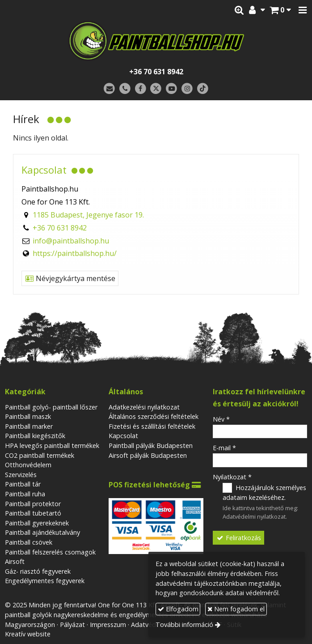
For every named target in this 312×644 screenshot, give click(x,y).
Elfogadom (178, 609)
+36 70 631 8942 (156, 72)
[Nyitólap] (156, 41)
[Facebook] (141, 89)
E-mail (224, 448)
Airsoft (15, 561)
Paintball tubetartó (33, 513)
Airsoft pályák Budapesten (148, 455)
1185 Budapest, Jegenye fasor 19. (88, 215)
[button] (303, 10)
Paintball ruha (25, 494)
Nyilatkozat (232, 477)
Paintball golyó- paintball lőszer (51, 407)
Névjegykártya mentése (70, 278)
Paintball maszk (28, 416)
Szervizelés (21, 475)
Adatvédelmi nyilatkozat (254, 516)
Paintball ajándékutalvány (42, 532)
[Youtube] (171, 89)
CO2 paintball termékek (40, 455)
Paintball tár (23, 484)
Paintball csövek (29, 542)
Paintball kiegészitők (35, 436)
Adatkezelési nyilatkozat (144, 407)
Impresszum (108, 625)
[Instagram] (187, 89)
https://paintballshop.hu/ (75, 253)
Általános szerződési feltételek (154, 416)
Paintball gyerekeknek (37, 523)
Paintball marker (29, 426)
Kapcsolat (123, 436)
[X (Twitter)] (156, 89)
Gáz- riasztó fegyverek (38, 571)
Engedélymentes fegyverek (45, 581)
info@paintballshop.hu (71, 241)
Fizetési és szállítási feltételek (152, 426)
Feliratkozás (239, 538)
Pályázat (72, 625)
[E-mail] (109, 89)
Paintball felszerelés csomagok (50, 552)
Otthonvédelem (28, 465)
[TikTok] (203, 89)
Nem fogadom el (236, 609)
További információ (184, 625)
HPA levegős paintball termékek (52, 446)
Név (221, 419)
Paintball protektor (33, 504)
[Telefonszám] (125, 89)
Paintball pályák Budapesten (151, 446)
